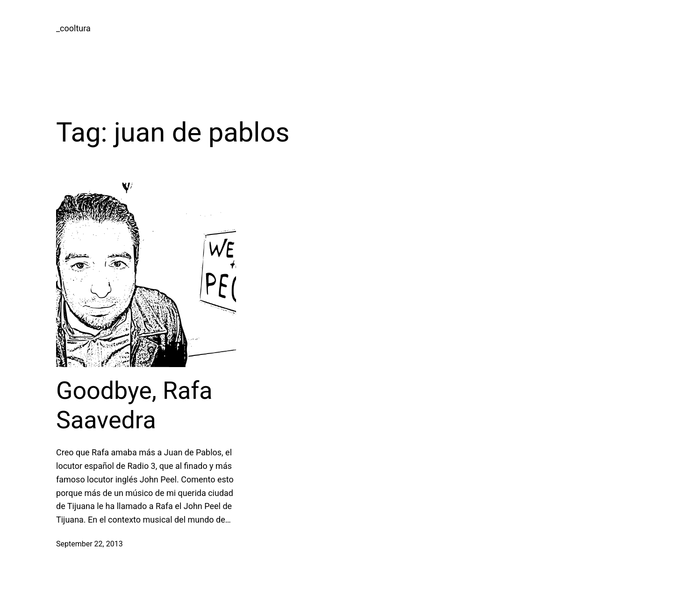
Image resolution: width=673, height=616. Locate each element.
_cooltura (73, 28)
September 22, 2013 (89, 544)
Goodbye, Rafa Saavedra (134, 405)
